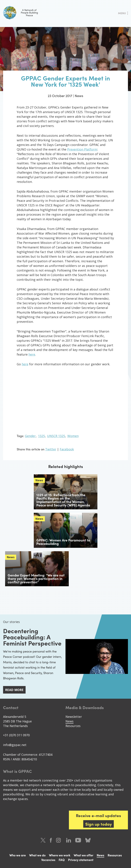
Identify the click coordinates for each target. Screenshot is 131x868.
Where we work (60, 855)
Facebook (67, 449)
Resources (73, 726)
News (70, 721)
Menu (122, 13)
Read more (14, 690)
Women (73, 436)
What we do (37, 855)
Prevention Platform (82, 149)
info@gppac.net (15, 745)
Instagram (59, 840)
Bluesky (88, 840)
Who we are (18, 855)
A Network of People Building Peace (21, 13)
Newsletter (74, 717)
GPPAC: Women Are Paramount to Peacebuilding (63, 542)
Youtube (78, 840)
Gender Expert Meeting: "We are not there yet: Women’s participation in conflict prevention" (36, 578)
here (32, 354)
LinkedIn (69, 840)
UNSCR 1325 (56, 436)
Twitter (51, 449)
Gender (30, 436)
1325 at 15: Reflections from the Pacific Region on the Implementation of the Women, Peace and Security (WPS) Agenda (63, 500)
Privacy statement (81, 860)
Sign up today (99, 824)
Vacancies (48, 860)
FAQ (62, 860)
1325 (41, 436)
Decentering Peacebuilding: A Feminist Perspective (32, 637)
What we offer (83, 855)
